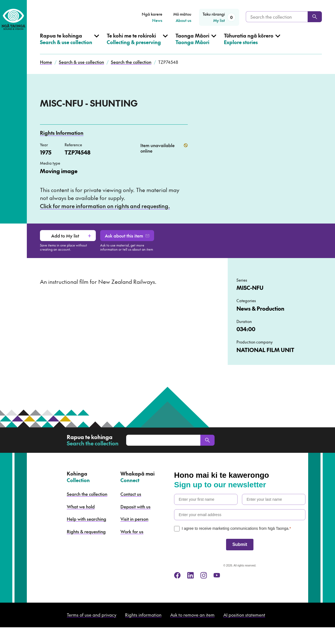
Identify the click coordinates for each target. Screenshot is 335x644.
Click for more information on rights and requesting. (105, 206)
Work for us (132, 531)
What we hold (81, 506)
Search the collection (131, 62)
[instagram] (204, 575)
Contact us (131, 494)
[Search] (315, 17)
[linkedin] (190, 575)
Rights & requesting (86, 531)
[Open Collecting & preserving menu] (137, 43)
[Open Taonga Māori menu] (196, 43)
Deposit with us (135, 506)
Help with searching (86, 519)
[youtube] (217, 575)
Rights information (143, 615)
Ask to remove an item (192, 615)
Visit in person (134, 519)
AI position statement (244, 615)
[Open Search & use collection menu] (70, 43)
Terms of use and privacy (92, 615)
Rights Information (62, 133)
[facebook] (177, 575)
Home (46, 62)
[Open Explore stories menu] (252, 43)
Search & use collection (81, 62)
